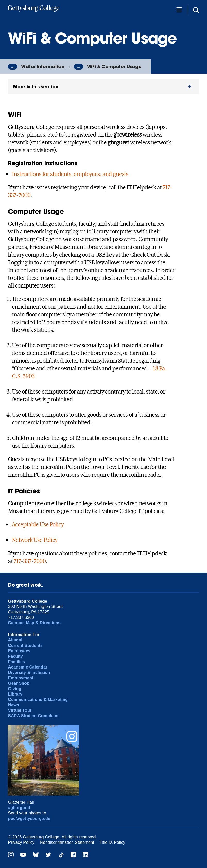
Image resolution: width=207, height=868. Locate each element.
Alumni (15, 640)
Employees (19, 651)
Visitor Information (43, 67)
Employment (21, 678)
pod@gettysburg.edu (29, 818)
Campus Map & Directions (34, 623)
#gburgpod (19, 808)
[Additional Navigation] (179, 10)
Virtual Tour (20, 710)
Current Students (25, 645)
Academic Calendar (28, 667)
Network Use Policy (34, 540)
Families (16, 662)
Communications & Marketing (38, 700)
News (14, 705)
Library (15, 694)
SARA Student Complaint (33, 716)
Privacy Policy (21, 842)
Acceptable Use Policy (38, 524)
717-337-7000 (30, 561)
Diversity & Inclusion (29, 672)
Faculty (15, 656)
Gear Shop (19, 683)
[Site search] (196, 10)
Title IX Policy (113, 842)
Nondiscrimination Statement (67, 842)
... (13, 67)
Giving (15, 689)
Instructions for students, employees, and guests (70, 174)
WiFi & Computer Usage (114, 67)
